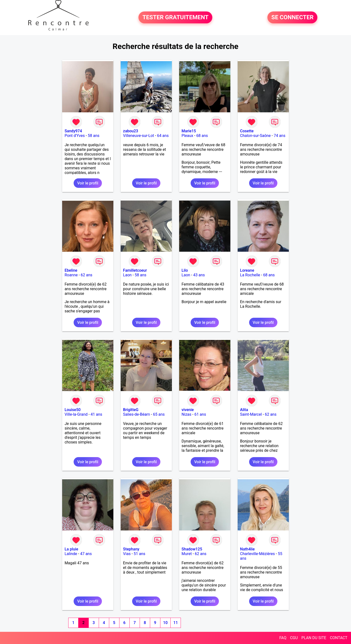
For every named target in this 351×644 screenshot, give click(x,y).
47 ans (86, 554)
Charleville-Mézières (258, 554)
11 (175, 623)
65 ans (159, 414)
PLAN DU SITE (314, 638)
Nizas (186, 414)
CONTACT (339, 638)
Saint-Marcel (251, 414)
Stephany (131, 549)
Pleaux (187, 136)
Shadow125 (192, 549)
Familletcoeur (135, 270)
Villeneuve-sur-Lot (139, 136)
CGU (294, 638)
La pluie (71, 549)
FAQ (283, 638)
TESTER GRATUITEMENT (175, 18)
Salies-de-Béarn (137, 414)
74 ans (280, 136)
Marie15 (189, 131)
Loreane (247, 270)
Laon (127, 275)
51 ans (139, 554)
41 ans (97, 414)
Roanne (71, 275)
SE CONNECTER (292, 18)
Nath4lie (247, 549)
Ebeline (71, 270)
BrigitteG (131, 410)
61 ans (200, 414)
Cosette (247, 131)
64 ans (163, 136)
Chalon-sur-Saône (255, 136)
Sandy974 (73, 131)
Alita (244, 410)
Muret (187, 554)
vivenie (188, 410)
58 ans (94, 136)
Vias (127, 554)
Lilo (185, 270)
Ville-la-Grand (76, 414)
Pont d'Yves (75, 136)
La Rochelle (250, 275)
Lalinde (71, 554)
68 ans (202, 136)
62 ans (87, 275)
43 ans (199, 275)
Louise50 (73, 410)
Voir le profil (88, 183)
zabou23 (131, 131)
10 (165, 623)
